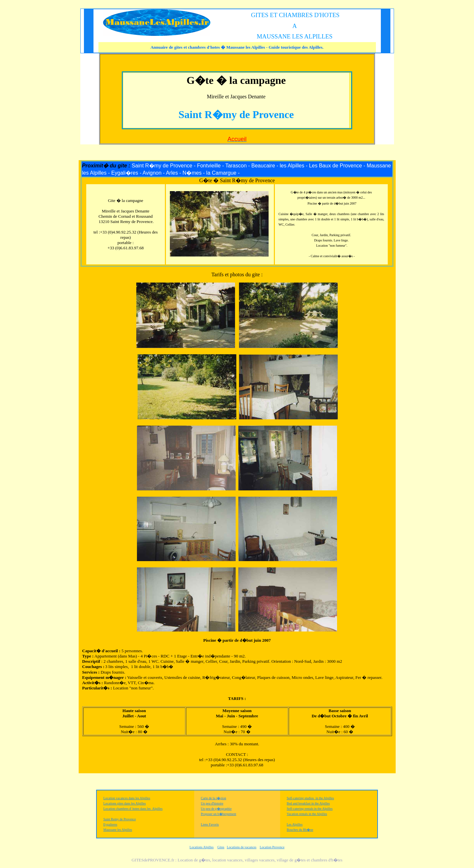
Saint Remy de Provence (120, 819)
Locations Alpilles (202, 847)
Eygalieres (110, 824)
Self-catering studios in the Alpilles (310, 798)
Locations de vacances (242, 847)
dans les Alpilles (135, 803)
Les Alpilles (295, 824)
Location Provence (272, 847)
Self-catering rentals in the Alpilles (310, 809)
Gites (221, 847)
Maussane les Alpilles (118, 830)
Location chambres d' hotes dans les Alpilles (133, 809)
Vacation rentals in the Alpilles (307, 814)
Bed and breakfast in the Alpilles (308, 803)
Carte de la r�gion (213, 798)
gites (120, 803)
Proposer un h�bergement (219, 814)
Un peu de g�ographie (216, 809)
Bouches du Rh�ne (300, 830)
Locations (110, 803)
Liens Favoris (210, 824)
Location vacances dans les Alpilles (127, 798)
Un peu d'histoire (212, 803)
